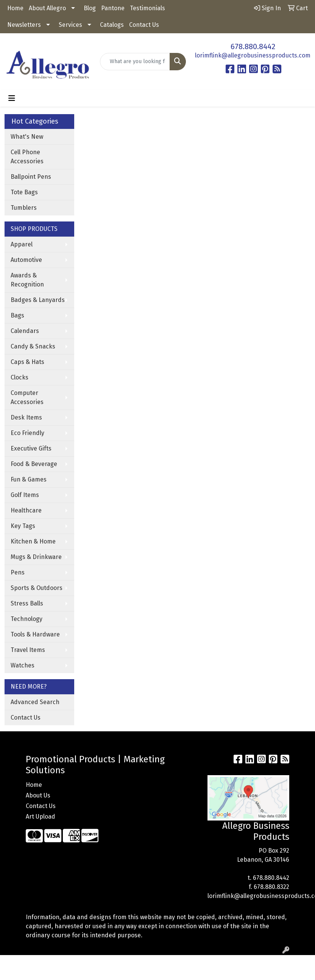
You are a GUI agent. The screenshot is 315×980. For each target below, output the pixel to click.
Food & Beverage (34, 464)
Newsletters (24, 25)
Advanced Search (35, 702)
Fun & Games (29, 479)
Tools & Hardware (35, 634)
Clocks (19, 377)
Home (15, 8)
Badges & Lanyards (38, 300)
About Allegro (47, 8)
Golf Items (25, 495)
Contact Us (144, 25)
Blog (90, 8)
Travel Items (28, 650)
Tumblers (24, 208)
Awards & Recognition (27, 280)
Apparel (22, 244)
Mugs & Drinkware (36, 557)
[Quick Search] (135, 62)
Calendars (25, 331)
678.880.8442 (253, 46)
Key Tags (23, 526)
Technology (27, 619)
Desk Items (26, 417)
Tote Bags (24, 192)
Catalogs (112, 25)
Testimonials (147, 8)
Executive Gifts (31, 448)
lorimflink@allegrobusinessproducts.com (253, 55)
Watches (23, 665)
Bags (17, 315)
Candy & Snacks (33, 346)
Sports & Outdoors (37, 588)
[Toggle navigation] (12, 98)
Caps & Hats (27, 362)
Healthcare (26, 510)
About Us (38, 795)
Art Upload (41, 817)
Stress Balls (27, 603)
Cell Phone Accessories (27, 157)
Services (70, 25)
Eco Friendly (27, 433)
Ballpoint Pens (31, 177)
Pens (18, 572)
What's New (27, 137)
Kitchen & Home (33, 541)
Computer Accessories (27, 397)
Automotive (26, 260)
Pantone (113, 8)
